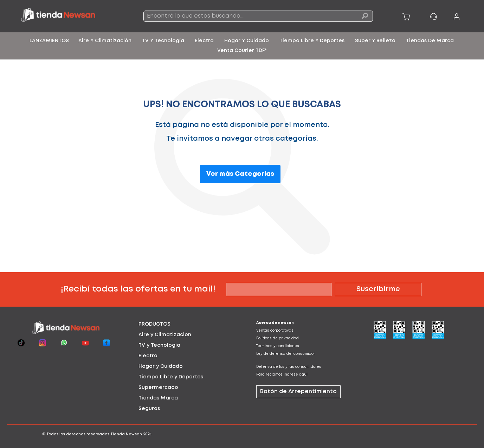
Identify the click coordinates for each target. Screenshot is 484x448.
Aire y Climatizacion (165, 335)
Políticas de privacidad (278, 338)
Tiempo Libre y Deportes (171, 377)
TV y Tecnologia (159, 345)
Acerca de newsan (275, 323)
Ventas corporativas (275, 331)
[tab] (183, 324)
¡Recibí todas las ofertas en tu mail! (138, 289)
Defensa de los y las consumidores (289, 367)
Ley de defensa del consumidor (286, 354)
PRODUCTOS (154, 324)
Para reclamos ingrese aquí (282, 375)
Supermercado (158, 388)
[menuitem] (49, 41)
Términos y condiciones (278, 346)
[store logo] (66, 16)
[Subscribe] (378, 289)
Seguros (149, 409)
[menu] (242, 46)
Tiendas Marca (158, 398)
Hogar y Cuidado (161, 366)
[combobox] (258, 16)
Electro (148, 356)
